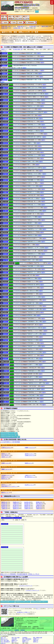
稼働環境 (17, 630)
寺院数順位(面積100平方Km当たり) (9, 437)
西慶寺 (6, 220)
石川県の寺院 (17, 28)
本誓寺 (6, 349)
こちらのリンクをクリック (25, 586)
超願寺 (6, 272)
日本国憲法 (25, 638)
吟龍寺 (6, 106)
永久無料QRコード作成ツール (23, 612)
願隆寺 (6, 97)
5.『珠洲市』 (20, 23)
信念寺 (6, 177)
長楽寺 (6, 282)
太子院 (6, 260)
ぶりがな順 (3, 442)
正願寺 (6, 205)
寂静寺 (6, 140)
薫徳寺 (6, 109)
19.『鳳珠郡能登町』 (30, 23)
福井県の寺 (27, 505)
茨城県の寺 (16, 502)
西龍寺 (6, 229)
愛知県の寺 (39, 507)
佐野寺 (6, 137)
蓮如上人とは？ (4, 639)
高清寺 (6, 131)
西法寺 (6, 226)
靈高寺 (6, 396)
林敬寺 (6, 389)
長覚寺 (6, 279)
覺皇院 (5, 77)
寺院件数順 (17, 442)
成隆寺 (6, 192)
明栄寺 (6, 368)
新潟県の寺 (4, 505)
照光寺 (6, 143)
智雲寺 (6, 266)
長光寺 (6, 285)
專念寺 (6, 245)
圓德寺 (5, 66)
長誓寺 (6, 291)
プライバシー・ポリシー (7, 630)
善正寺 (6, 251)
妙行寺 (6, 356)
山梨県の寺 (39, 505)
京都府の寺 (27, 509)
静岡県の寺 (27, 507)
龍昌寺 (6, 386)
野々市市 (30, 477)
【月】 (17, 520)
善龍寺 (6, 257)
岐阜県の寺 (16, 507)
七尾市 (29, 475)
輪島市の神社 (45, 26)
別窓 (16, 433)
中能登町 (7, 475)
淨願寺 (6, 162)
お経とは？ (3, 643)
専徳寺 (6, 242)
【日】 (24, 520)
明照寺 (6, 374)
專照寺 (6, 239)
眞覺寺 (6, 180)
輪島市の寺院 (29, 28)
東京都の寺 (27, 504)
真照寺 (6, 186)
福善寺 (6, 319)
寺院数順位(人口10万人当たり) (8, 435)
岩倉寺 (6, 85)
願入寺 (6, 94)
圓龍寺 (5, 71)
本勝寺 (6, 346)
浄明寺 (6, 171)
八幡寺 (6, 316)
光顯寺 (6, 119)
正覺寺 (6, 199)
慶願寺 (6, 112)
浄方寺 (6, 168)
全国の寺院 (4, 28)
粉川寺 (6, 325)
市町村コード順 (10, 442)
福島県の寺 (4, 502)
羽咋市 (5, 485)
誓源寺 (6, 232)
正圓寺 (6, 196)
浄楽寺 (6, 159)
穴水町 (6, 448)
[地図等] (39, 53)
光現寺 (6, 122)
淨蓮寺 (6, 174)
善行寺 (6, 248)
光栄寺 (6, 115)
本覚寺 (6, 343)
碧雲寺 (6, 328)
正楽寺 (6, 202)
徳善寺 (6, 312)
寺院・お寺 (3, 638)
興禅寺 (6, 100)
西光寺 (6, 223)
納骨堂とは (36, 642)
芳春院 (6, 340)
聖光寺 (6, 214)
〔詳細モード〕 (4, 49)
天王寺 (6, 300)
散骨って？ (14, 642)
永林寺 (5, 60)
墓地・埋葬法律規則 (27, 639)
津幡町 (6, 469)
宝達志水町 (9, 486)
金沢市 (29, 454)
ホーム (37, 11)
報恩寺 (6, 331)
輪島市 (5, 493)
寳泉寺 (6, 334)
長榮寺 (6, 276)
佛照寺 (6, 322)
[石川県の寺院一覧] (18, 49)
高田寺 (6, 134)
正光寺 (6, 208)
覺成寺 (5, 80)
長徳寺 (6, 294)
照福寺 (6, 149)
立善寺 (6, 383)
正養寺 (6, 211)
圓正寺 (5, 63)
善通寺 (6, 254)
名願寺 (6, 362)
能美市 (5, 479)
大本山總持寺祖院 (9, 263)
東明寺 (6, 303)
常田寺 (6, 152)
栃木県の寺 (27, 502)
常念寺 (6, 155)
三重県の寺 (4, 509)
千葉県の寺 (16, 504)
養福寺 (6, 380)
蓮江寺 (6, 402)
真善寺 (6, 189)
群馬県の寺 (39, 502)
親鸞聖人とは (15, 640)
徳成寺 (6, 309)
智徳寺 (6, 269)
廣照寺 (6, 128)
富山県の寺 (16, 505)
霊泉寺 (6, 399)
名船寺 (6, 365)
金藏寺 (6, 103)
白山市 (29, 485)
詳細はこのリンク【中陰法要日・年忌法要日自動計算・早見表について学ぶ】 (20, 574)
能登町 (6, 477)
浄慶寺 (6, 165)
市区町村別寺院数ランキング (8, 433)
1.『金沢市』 (5, 23)
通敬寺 (6, 297)
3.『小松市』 (14, 23)
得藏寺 (6, 306)
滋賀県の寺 (16, 509)
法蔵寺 (6, 337)
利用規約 (23, 630)
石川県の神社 (33, 26)
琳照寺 (6, 393)
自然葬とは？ (36, 639)
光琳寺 (6, 125)
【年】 (7, 520)
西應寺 (6, 217)
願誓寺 (6, 91)
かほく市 (6, 455)
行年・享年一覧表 (5, 640)
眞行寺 (6, 183)
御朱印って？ (25, 642)
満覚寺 (6, 352)
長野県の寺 (4, 507)
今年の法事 (14, 639)
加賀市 (5, 454)
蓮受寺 (6, 405)
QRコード (38, 609)
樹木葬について (26, 640)
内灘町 (30, 448)
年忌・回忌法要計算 (5, 642)
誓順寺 (6, 235)
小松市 (5, 457)
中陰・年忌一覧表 (16, 638)
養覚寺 (6, 377)
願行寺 (6, 88)
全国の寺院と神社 (6, 26)
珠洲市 (28, 463)
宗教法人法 (36, 640)
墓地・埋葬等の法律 (38, 638)
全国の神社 (20, 26)
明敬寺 (6, 371)
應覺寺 (5, 74)
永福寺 (5, 53)
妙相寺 (6, 359)
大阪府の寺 (39, 509)
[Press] (10, 53)
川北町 (30, 455)
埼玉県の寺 (4, 504)
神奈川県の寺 (39, 504)
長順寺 (6, 288)
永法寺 (5, 56)
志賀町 (5, 463)
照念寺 (6, 146)
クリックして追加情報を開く (9, 635)
